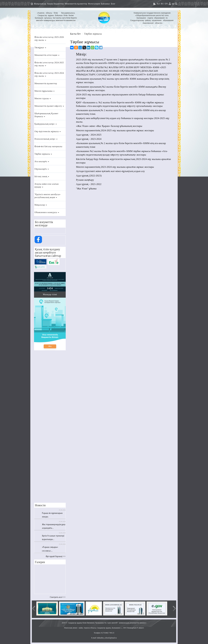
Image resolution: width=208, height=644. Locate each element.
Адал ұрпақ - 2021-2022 (89, 184)
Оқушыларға (42, 169)
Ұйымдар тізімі (50, 294)
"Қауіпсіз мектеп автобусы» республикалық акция (47, 196)
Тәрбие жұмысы (43, 154)
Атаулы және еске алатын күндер (47, 185)
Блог (113, 4)
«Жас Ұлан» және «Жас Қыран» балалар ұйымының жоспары (109, 126)
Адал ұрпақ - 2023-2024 (89, 139)
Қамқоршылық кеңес (46, 124)
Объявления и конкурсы (47, 212)
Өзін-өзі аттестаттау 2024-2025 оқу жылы (49, 64)
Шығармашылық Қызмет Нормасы (46, 115)
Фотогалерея (94, 4)
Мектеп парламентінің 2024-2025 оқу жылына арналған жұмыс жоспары (115, 130)
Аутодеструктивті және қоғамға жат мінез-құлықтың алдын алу (110, 171)
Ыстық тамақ (42, 176)
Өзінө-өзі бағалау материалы (48, 146)
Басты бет (75, 34)
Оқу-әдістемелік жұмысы (48, 131)
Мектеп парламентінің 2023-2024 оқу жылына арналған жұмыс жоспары (115, 167)
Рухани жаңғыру (85, 180)
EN (166, 4)
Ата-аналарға (42, 161)
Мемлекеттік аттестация (47, 55)
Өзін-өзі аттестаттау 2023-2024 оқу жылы (49, 74)
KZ (158, 4)
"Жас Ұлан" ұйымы (86, 189)
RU (162, 4)
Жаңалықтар (40, 4)
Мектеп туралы (43, 98)
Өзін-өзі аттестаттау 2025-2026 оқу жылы (49, 39)
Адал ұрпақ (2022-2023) (89, 176)
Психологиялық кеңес (46, 139)
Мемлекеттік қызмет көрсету (49, 106)
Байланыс (105, 4)
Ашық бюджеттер (55, 4)
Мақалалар (41, 205)
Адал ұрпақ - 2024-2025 (89, 135)
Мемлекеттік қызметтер (76, 4)
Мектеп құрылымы (44, 91)
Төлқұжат (40, 48)
